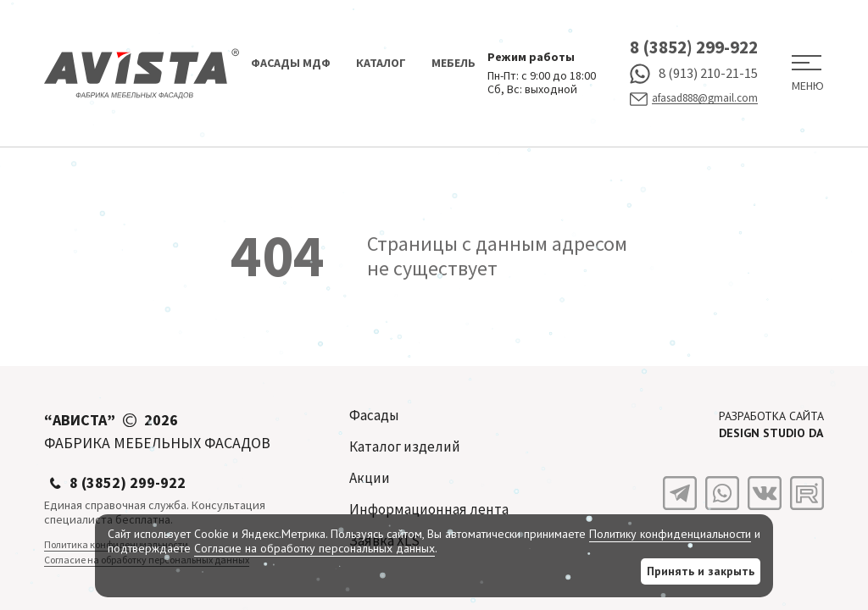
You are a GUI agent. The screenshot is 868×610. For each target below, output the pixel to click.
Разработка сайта (771, 424)
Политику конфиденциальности (670, 534)
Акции (370, 478)
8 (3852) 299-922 (694, 47)
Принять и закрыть (701, 571)
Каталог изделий (405, 446)
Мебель (453, 63)
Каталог (381, 63)
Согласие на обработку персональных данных (314, 548)
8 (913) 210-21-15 (694, 74)
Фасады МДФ (291, 63)
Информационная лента (429, 509)
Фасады (374, 415)
